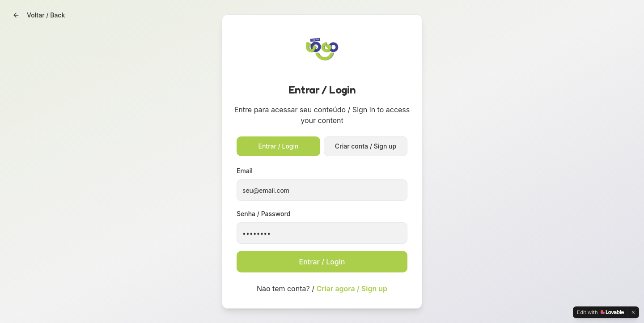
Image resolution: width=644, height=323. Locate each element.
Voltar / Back (39, 15)
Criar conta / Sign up (366, 146)
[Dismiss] (633, 312)
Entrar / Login (279, 146)
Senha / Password (263, 214)
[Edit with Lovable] (600, 312)
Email (245, 171)
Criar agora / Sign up (352, 289)
